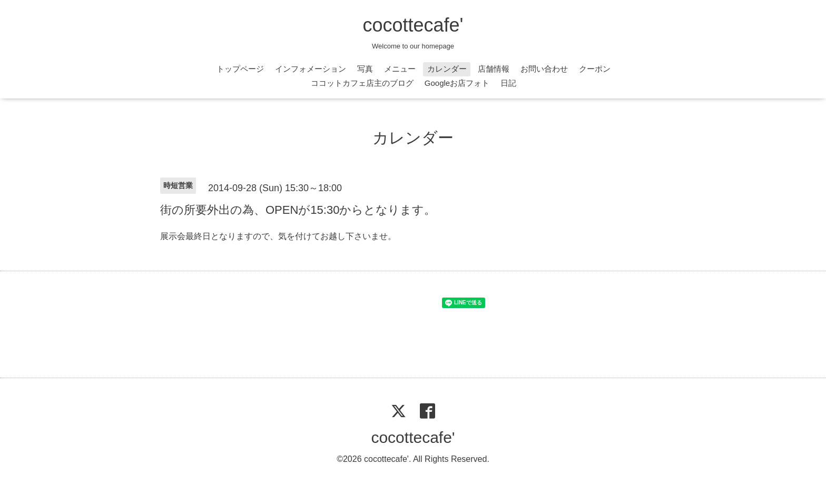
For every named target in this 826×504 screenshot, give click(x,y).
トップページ (240, 69)
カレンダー (447, 69)
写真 (365, 69)
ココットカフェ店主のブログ (362, 83)
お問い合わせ (544, 69)
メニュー (400, 69)
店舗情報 (494, 69)
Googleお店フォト (457, 83)
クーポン (595, 69)
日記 (508, 83)
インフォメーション (311, 69)
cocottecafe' (413, 25)
